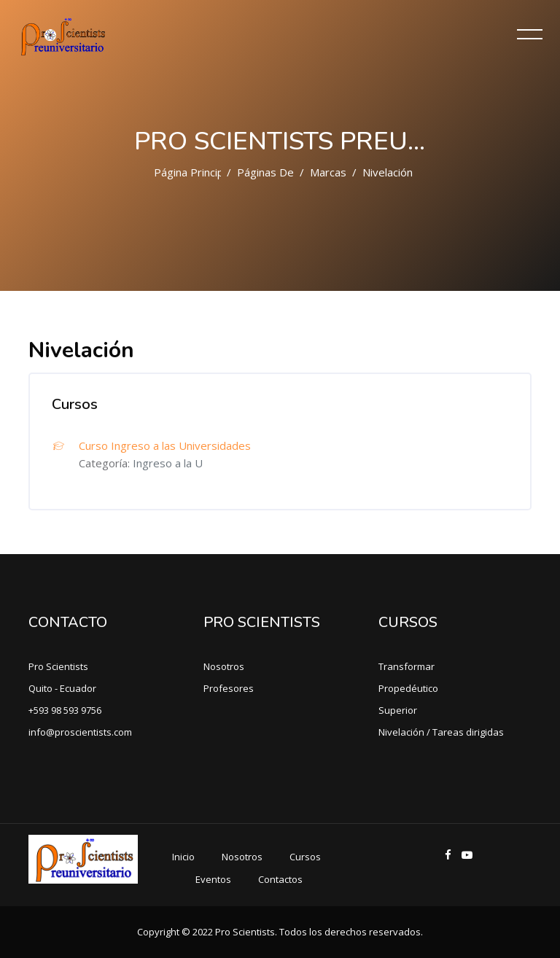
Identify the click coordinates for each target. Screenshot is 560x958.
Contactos (280, 879)
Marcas (328, 172)
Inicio (183, 857)
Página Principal (193, 172)
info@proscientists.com (80, 732)
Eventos (213, 879)
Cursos (305, 857)
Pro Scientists (58, 666)
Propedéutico (408, 688)
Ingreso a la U (168, 463)
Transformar (407, 666)
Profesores (229, 688)
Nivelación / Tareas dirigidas (441, 732)
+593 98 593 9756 (65, 710)
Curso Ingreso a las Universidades (165, 445)
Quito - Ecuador (62, 688)
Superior (398, 710)
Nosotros (224, 666)
